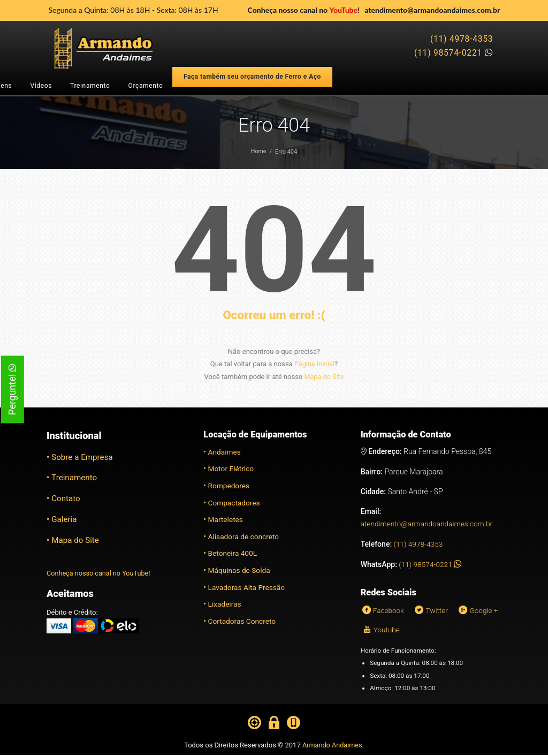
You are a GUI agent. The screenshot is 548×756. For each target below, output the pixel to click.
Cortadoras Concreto (243, 621)
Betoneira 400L (233, 553)
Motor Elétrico (232, 468)
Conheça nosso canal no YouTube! (100, 573)
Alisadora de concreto (245, 536)
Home (258, 152)
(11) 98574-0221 (454, 53)
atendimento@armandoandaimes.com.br (432, 10)
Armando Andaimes (332, 746)
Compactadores (235, 502)
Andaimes (225, 451)
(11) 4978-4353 (462, 39)
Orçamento (146, 86)
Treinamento (90, 86)
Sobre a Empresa (83, 457)
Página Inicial (314, 364)
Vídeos (41, 86)
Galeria (64, 519)
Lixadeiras (225, 603)
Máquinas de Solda (240, 570)
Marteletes (226, 519)
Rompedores (230, 485)
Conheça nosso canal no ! (304, 10)
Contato (66, 498)
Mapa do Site (324, 376)
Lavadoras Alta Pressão (248, 587)
